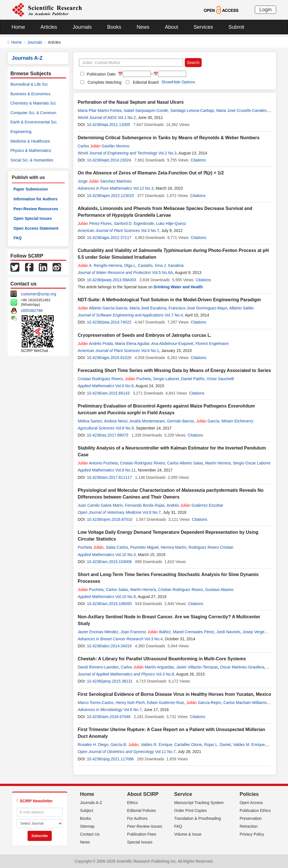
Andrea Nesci (116, 421)
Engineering (21, 132)
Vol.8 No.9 (125, 428)
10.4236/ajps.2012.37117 (109, 238)
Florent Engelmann (212, 344)
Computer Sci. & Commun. (34, 113)
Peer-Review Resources (36, 209)
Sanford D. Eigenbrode (134, 223)
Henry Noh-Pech (130, 703)
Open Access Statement (36, 228)
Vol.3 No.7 (150, 231)
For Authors (137, 818)
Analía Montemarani (147, 421)
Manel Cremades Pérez (194, 632)
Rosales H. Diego (93, 745)
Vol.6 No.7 (133, 710)
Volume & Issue (188, 834)
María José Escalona (148, 308)
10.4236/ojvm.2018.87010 (110, 519)
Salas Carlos (117, 547)
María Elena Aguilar (132, 344)
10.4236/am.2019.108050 (109, 604)
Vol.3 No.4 (154, 639)
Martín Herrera (218, 463)
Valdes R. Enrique (156, 745)
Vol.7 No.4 (174, 315)
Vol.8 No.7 (152, 512)
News (143, 27)
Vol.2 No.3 (167, 153)
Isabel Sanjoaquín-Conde (146, 110)
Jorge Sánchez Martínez (105, 181)
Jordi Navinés (229, 632)
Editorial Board (146, 82)
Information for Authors (36, 199)
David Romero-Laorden (98, 667)
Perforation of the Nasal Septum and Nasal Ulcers (131, 102)
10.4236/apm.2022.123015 (110, 196)
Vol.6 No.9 (124, 386)
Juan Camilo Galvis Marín (100, 505)
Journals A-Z (91, 803)
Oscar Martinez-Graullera (242, 667)
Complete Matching (104, 82)
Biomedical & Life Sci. (29, 84)
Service (183, 794)
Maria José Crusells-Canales (241, 110)
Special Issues (140, 842)
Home (18, 27)
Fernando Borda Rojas (145, 505)
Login (265, 10)
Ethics (132, 803)
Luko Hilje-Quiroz (171, 223)
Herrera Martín (173, 547)
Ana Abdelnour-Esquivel (172, 344)
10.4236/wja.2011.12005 (108, 125)
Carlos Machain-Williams (245, 703)
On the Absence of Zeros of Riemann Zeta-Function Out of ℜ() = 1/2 (151, 173)
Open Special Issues (33, 218)
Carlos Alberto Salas (185, 463)
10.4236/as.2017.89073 (108, 435)
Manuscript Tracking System (199, 803)
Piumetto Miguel (144, 547)
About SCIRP (143, 794)
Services (203, 27)
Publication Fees (142, 834)
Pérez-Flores (95, 223)
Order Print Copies (190, 811)
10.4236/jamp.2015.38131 (110, 681)
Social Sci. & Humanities (32, 160)
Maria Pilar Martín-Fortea (100, 110)
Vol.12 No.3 (143, 188)
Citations (198, 160)
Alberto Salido (241, 308)
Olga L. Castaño (138, 265)
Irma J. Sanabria (169, 265)
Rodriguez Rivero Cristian (211, 547)
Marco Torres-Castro (95, 703)
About (171, 27)
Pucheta (138, 379)
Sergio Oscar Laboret (252, 463)
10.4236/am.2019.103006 (109, 562)
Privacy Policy (252, 834)
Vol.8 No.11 (125, 470)
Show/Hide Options (178, 82)
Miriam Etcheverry (238, 421)
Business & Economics (30, 94)
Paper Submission (31, 189)
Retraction (249, 826)
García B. (125, 745)
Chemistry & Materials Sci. (33, 103)
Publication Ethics (255, 811)
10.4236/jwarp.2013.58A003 (112, 280)
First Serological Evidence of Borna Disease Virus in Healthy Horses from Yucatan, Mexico (174, 694)
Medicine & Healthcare (30, 141)
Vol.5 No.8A (163, 273)
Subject (87, 811)
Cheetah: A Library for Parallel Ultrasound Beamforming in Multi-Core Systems (162, 659)
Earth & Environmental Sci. (34, 122)
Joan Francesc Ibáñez (146, 632)
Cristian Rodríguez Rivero (100, 379)
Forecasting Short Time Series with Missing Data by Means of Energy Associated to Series (174, 370)
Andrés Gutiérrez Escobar (195, 505)
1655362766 (32, 311)
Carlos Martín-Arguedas (148, 667)
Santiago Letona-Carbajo (192, 110)
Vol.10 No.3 (125, 555)
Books (114, 27)
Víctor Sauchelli (220, 379)
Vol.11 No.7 (165, 752)
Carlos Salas (117, 590)
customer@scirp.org (38, 294)
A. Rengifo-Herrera (100, 265)
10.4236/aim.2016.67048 (109, 717)
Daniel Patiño (193, 379)
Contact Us (90, 834)
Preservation (251, 818)
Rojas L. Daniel (218, 745)
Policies (249, 794)
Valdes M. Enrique (249, 745)
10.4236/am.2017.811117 (109, 477)
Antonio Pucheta (98, 463)
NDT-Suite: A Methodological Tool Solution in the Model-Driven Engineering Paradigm (169, 300)
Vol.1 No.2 (127, 118)
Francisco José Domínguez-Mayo (198, 308)
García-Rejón (204, 703)
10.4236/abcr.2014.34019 (109, 646)
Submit (236, 27)
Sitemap (87, 826)
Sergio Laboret (166, 379)
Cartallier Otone (188, 745)
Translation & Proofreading (197, 818)
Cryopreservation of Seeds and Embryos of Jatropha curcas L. (145, 335)
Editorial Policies (142, 811)
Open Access (251, 803)
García (208, 421)
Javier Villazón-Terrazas (197, 667)
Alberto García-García (103, 308)
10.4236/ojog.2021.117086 (110, 759)
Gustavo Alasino (219, 590)
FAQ (18, 238)
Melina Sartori (90, 421)
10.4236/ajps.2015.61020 (109, 358)
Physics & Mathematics (31, 150)
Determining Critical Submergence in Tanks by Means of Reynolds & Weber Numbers (169, 138)
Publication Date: (101, 74)
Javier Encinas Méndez (98, 632)
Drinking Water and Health (178, 287)
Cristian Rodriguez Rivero (181, 590)
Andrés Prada (95, 344)
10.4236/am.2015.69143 (108, 393)
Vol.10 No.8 (125, 597)
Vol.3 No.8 (165, 674)
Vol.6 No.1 (150, 351)
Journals (82, 27)
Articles (49, 27)
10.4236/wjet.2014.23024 (109, 160)
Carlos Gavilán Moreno (103, 146)
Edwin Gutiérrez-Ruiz (166, 703)
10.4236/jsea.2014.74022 (109, 322)
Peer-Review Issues (145, 826)
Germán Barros (181, 421)
